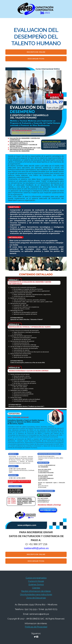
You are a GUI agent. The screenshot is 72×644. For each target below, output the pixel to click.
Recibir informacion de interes (36, 591)
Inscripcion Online (36, 52)
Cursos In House (36, 581)
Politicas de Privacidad (36, 627)
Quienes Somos (36, 584)
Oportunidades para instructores (36, 594)
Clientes (36, 588)
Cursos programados (36, 578)
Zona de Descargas (36, 598)
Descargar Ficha (36, 59)
